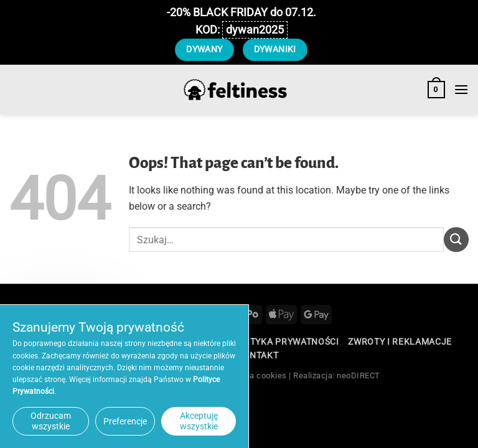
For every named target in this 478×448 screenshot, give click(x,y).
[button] (436, 90)
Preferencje (125, 421)
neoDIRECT (358, 376)
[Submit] (456, 239)
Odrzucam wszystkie (51, 421)
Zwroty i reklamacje (400, 342)
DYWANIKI (275, 49)
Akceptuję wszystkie (199, 421)
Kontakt (257, 355)
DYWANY (204, 49)
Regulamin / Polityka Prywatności (253, 342)
